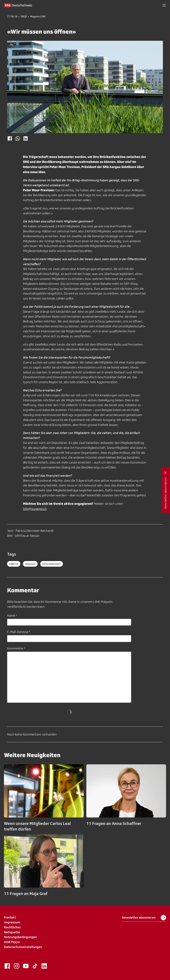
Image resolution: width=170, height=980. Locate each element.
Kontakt (10, 917)
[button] (164, 5)
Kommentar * (16, 648)
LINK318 (14, 564)
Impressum (12, 922)
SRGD (24, 17)
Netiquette (12, 932)
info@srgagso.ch (35, 509)
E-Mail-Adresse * (19, 632)
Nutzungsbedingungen (20, 937)
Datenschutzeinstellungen (23, 947)
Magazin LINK (38, 17)
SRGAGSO (30, 564)
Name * (12, 615)
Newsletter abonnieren (144, 918)
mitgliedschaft (52, 564)
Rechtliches (12, 927)
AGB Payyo (12, 942)
